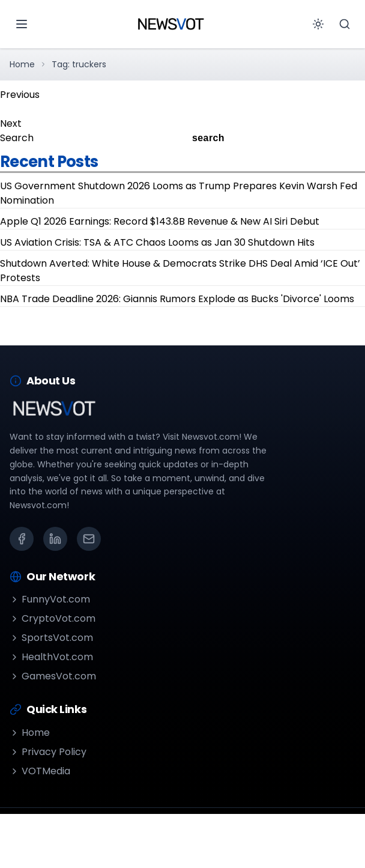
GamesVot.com (53, 676)
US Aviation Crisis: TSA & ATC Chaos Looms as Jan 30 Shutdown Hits (157, 242)
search (208, 138)
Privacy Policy (48, 752)
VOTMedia (40, 771)
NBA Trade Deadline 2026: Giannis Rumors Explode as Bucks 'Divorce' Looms (177, 299)
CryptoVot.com (53, 618)
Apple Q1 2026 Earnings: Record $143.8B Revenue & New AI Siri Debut (160, 221)
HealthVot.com (51, 657)
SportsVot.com (51, 638)
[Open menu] (22, 24)
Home (22, 64)
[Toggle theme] (318, 24)
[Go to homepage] (170, 24)
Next (11, 123)
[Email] (89, 539)
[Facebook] (22, 539)
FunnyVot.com (50, 599)
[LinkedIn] (55, 539)
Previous (20, 95)
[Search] (345, 24)
